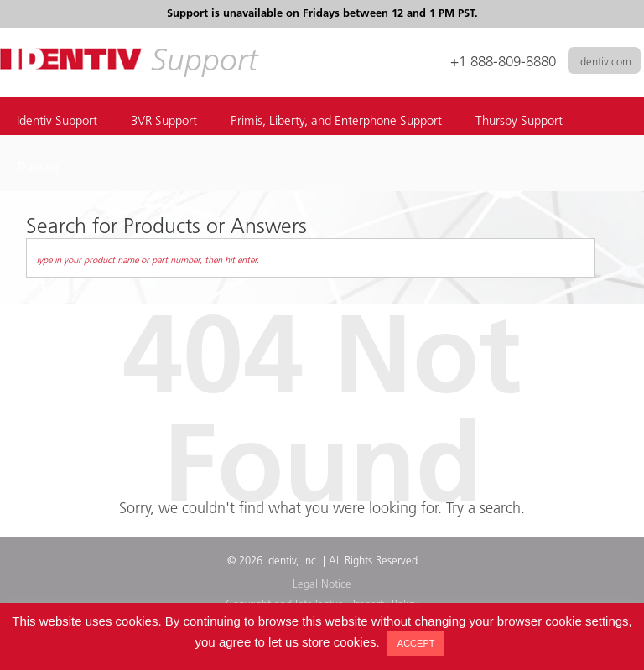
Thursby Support (519, 122)
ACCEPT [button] (416, 643)
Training (38, 168)
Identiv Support (57, 122)
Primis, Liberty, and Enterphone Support (336, 122)
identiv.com (605, 62)
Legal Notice (322, 585)
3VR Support (164, 122)
